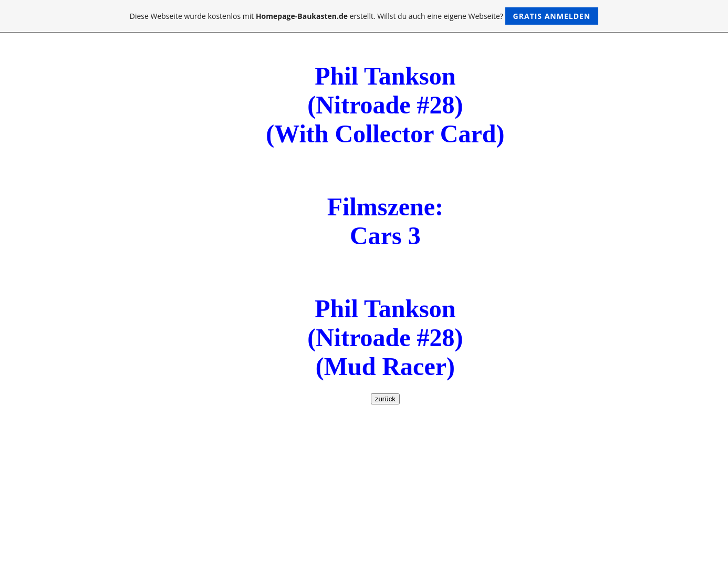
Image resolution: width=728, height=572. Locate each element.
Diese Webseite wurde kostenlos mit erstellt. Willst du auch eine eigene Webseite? (364, 16)
